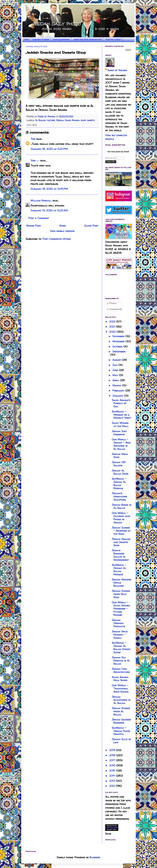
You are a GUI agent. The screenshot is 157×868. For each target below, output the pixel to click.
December (119, 336)
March (117, 385)
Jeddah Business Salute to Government (120, 555)
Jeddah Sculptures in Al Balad (121, 700)
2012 (112, 786)
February (119, 391)
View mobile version (62, 231)
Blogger (95, 857)
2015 (113, 771)
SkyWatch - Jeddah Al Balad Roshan (119, 483)
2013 (113, 781)
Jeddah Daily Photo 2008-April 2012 (88, 40)
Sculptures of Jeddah (41, 40)
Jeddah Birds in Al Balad (122, 506)
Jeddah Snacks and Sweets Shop (121, 542)
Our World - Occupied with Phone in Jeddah (121, 518)
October (118, 347)
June (116, 370)
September (119, 352)
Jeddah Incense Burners (121, 721)
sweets (91, 120)
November (119, 341)
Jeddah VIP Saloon (119, 464)
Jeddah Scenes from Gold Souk (121, 594)
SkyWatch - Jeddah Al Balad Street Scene (121, 648)
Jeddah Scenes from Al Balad (121, 711)
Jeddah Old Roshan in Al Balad (121, 661)
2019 (113, 750)
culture (51, 120)
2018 (113, 755)
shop (83, 120)
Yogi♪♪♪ (35, 160)
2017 (113, 760)
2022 (113, 322)
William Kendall (41, 200)
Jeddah (60, 120)
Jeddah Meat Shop (120, 456)
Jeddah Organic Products (118, 623)
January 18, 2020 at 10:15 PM (49, 189)
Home (26, 40)
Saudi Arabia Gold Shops (120, 679)
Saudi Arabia (72, 120)
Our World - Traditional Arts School (120, 688)
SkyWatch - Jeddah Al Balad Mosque (119, 570)
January (118, 396)
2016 (113, 765)
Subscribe (111, 162)
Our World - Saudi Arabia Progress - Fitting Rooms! (121, 609)
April (116, 380)
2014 (113, 776)
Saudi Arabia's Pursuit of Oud (121, 403)
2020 (113, 332)
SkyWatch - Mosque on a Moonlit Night (121, 415)
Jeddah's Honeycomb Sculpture (119, 496)
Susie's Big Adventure (61, 40)
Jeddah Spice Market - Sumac (120, 635)
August (117, 360)
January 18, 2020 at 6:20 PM (49, 149)
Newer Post (33, 226)
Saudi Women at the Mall (120, 424)
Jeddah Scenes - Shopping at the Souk (121, 531)
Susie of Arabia (117, 70)
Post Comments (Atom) (57, 239)
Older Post (91, 226)
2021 (112, 327)
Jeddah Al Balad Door (120, 472)
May (116, 375)
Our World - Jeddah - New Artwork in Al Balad (121, 444)
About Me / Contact (113, 40)
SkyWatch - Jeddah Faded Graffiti (121, 731)
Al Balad (40, 120)
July (115, 365)
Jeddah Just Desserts (119, 433)
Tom (33, 139)
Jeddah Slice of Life (121, 741)
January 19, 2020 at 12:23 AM (49, 210)
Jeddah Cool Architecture (121, 670)
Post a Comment (39, 218)
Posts (112, 303)
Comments (114, 309)
